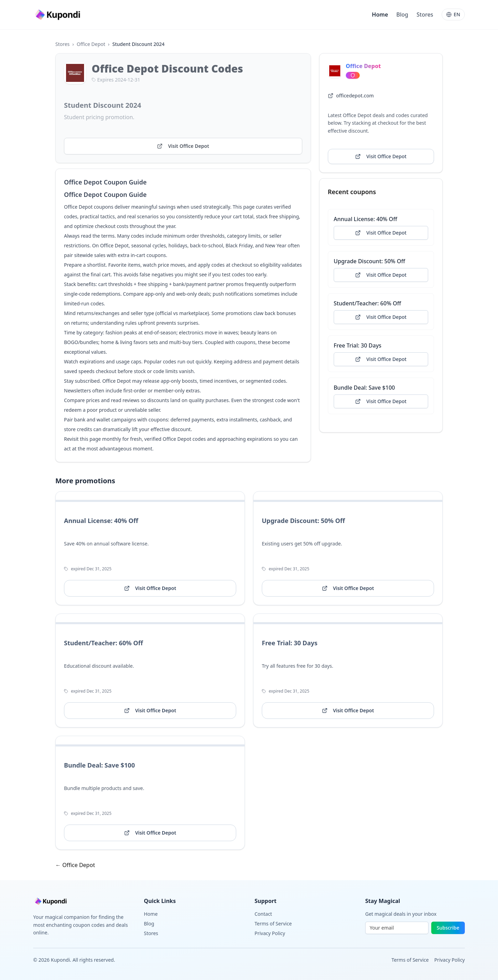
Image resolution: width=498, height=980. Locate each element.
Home (380, 15)
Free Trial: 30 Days (358, 345)
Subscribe (448, 928)
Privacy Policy (270, 933)
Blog (402, 15)
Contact (263, 914)
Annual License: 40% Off (366, 219)
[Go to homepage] (58, 15)
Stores (425, 15)
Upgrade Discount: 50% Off (370, 261)
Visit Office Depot (183, 146)
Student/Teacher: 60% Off (367, 303)
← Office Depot (75, 865)
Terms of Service (273, 924)
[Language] (453, 15)
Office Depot (91, 44)
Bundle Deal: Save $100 (364, 388)
